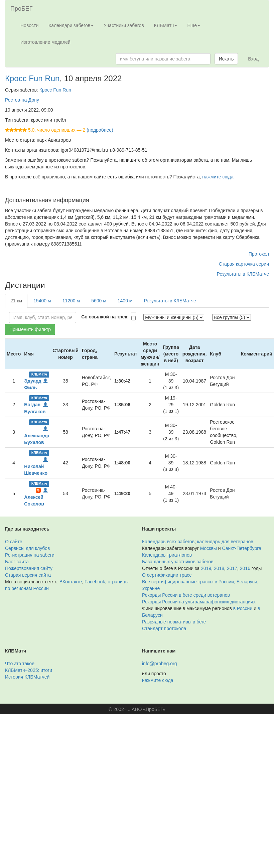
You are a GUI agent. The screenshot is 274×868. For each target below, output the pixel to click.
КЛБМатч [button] (166, 25)
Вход (253, 59)
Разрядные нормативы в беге (174, 622)
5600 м (99, 301)
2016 (245, 568)
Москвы (209, 548)
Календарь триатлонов (167, 555)
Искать (226, 59)
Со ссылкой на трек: (105, 317)
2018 (219, 568)
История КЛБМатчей (27, 677)
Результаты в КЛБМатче (243, 274)
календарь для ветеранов (225, 542)
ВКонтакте (71, 582)
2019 (206, 568)
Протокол (259, 254)
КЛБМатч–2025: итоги (29, 670)
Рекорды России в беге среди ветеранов (186, 595)
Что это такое (20, 664)
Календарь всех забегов (168, 542)
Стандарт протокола (164, 628)
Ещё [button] (194, 25)
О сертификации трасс (167, 575)
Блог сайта (17, 562)
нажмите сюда (218, 177)
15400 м (42, 301)
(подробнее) (100, 130)
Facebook (95, 582)
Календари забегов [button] (71, 25)
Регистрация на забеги (30, 555)
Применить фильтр (30, 329)
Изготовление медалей (45, 42)
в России (243, 608)
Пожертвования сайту (29, 568)
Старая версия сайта (28, 575)
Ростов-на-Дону (22, 100)
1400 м (125, 301)
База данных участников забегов (178, 562)
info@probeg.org (160, 664)
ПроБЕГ (22, 9)
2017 (232, 568)
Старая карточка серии (244, 264)
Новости (29, 25)
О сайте (14, 542)
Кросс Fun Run (32, 78)
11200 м (71, 301)
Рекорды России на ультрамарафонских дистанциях (199, 602)
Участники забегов (124, 25)
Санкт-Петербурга (242, 548)
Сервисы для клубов (28, 548)
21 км (16, 301)
